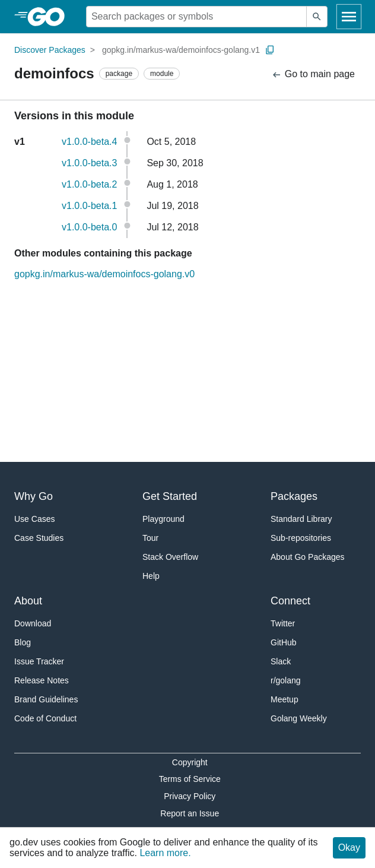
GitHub (284, 642)
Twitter (283, 623)
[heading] (50, 17)
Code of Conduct (45, 718)
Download (33, 623)
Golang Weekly (299, 718)
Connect (290, 601)
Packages (294, 496)
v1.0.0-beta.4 (89, 142)
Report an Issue (190, 813)
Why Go (34, 496)
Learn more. (165, 853)
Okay (349, 848)
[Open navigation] (349, 17)
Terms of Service (190, 779)
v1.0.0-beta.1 (89, 206)
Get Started (170, 496)
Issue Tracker (39, 661)
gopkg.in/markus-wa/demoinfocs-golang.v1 (181, 50)
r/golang (286, 680)
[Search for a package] (196, 17)
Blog (23, 642)
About (28, 601)
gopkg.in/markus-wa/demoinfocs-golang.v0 (104, 274)
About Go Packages (308, 557)
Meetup (285, 699)
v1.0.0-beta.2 (89, 184)
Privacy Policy (190, 796)
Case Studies (39, 538)
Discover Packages (50, 50)
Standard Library (301, 519)
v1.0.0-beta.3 (89, 163)
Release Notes (42, 680)
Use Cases (34, 519)
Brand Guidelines (46, 699)
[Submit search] (317, 17)
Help (151, 576)
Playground (163, 519)
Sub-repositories (301, 538)
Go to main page (313, 75)
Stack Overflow (170, 557)
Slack (281, 661)
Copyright (190, 762)
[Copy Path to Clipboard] (270, 50)
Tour (150, 538)
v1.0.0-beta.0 (89, 227)
